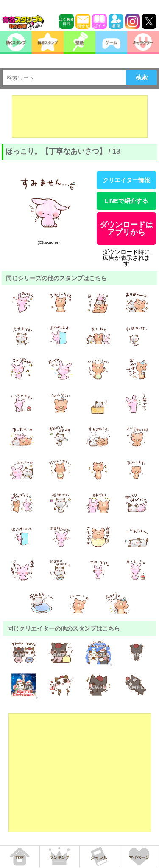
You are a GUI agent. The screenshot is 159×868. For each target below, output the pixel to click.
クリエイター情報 (126, 180)
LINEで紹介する (126, 201)
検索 (142, 77)
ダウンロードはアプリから (126, 228)
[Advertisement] (80, 116)
